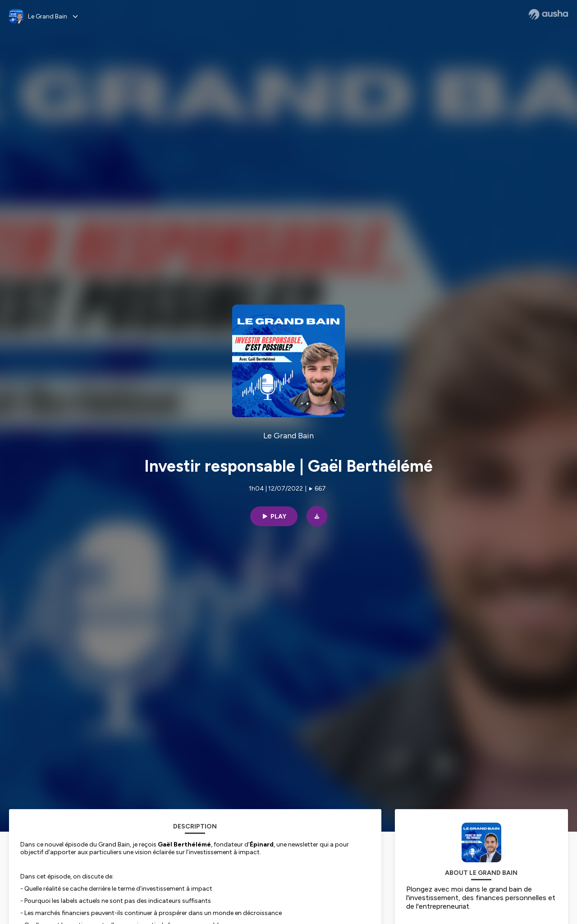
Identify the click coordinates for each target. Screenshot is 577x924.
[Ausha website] (548, 14)
